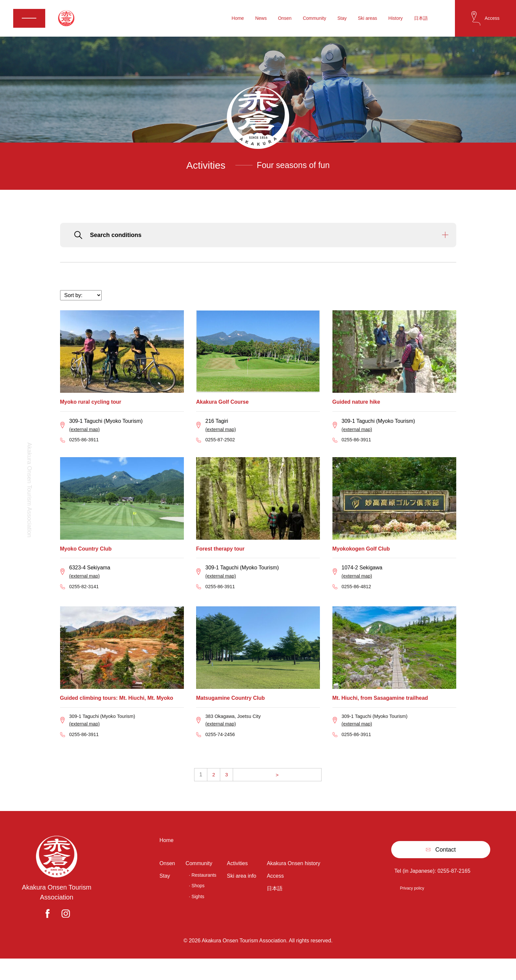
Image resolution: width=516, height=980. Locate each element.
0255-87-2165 (454, 889)
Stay (342, 18)
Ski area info (241, 895)
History (396, 18)
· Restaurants (203, 895)
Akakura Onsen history (293, 883)
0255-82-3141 (86, 599)
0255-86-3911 (86, 449)
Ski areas (367, 18)
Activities (237, 883)
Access (275, 895)
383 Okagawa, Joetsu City (236, 730)
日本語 (421, 18)
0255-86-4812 (358, 599)
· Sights (197, 916)
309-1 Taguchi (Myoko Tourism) (106, 730)
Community (314, 18)
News (261, 18)
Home (238, 18)
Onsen (285, 18)
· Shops (197, 905)
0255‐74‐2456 (222, 751)
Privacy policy (412, 906)
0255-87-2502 (222, 449)
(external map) (86, 438)
